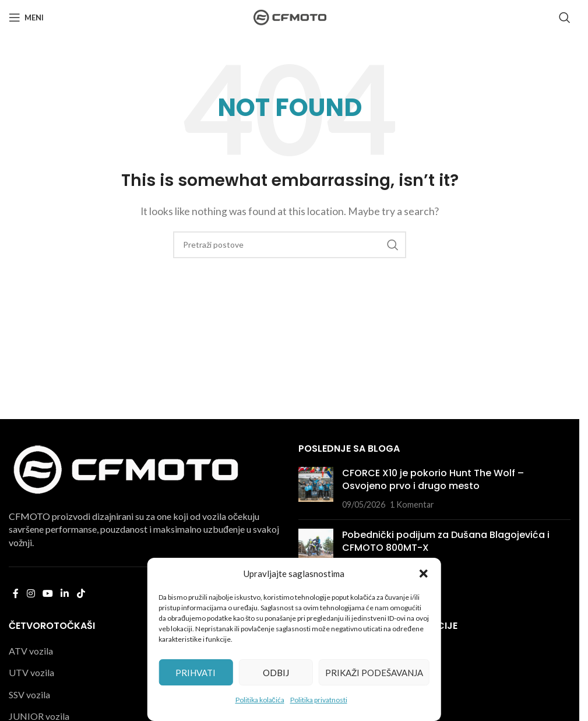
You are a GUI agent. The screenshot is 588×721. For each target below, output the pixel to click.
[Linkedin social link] (65, 593)
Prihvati (196, 673)
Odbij (276, 673)
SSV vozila (29, 694)
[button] (424, 574)
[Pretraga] (565, 17)
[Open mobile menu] (26, 17)
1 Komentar (412, 504)
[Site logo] (290, 16)
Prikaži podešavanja (374, 673)
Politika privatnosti (319, 700)
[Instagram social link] (31, 593)
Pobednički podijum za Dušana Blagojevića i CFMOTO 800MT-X (446, 541)
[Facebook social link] (16, 593)
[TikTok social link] (81, 593)
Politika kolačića (260, 700)
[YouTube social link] (47, 593)
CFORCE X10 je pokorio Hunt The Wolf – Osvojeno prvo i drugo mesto (433, 479)
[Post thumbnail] (316, 489)
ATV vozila (31, 651)
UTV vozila (31, 672)
